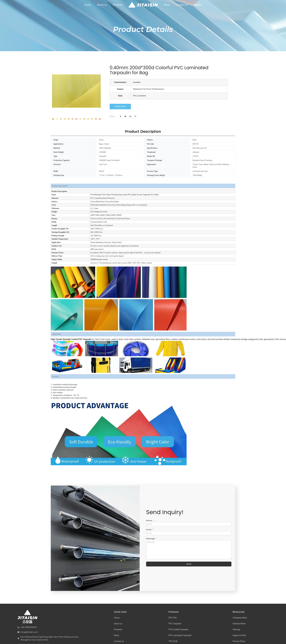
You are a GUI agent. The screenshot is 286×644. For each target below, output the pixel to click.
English (198, 5)
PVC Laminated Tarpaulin (180, 635)
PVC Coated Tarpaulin (178, 629)
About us (102, 5)
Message (151, 539)
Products (118, 5)
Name (149, 521)
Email (149, 530)
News (167, 5)
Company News (240, 618)
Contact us (182, 5)
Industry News (239, 624)
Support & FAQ (239, 635)
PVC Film (173, 618)
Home (88, 5)
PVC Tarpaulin (175, 624)
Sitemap (236, 629)
